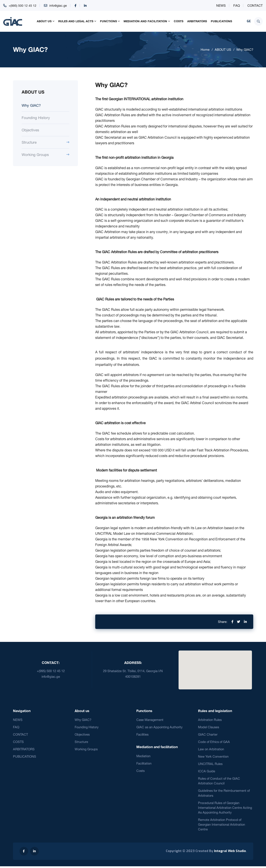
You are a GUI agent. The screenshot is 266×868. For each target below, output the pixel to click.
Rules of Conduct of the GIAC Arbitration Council (219, 782)
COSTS (179, 21)
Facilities (143, 735)
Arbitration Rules (210, 720)
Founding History (36, 118)
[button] (215, 667)
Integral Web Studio (230, 853)
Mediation (143, 756)
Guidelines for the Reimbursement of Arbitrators (224, 794)
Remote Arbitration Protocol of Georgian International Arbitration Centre (222, 826)
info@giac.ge (59, 6)
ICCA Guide (207, 772)
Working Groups (35, 155)
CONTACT (255, 6)
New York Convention (214, 757)
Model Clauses (209, 727)
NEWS (221, 6)
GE (249, 21)
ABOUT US (44, 21)
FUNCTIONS (108, 21)
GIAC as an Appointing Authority (160, 727)
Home (205, 50)
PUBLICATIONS (221, 21)
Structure (29, 142)
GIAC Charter (208, 735)
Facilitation (144, 764)
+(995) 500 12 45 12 (23, 6)
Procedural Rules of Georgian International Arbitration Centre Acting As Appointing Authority (225, 809)
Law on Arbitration (211, 750)
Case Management (150, 720)
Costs (141, 771)
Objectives (30, 130)
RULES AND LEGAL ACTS (76, 21)
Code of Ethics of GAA (214, 742)
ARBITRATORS (197, 21)
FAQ (237, 6)
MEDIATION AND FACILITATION (145, 21)
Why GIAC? (245, 50)
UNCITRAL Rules (210, 764)
